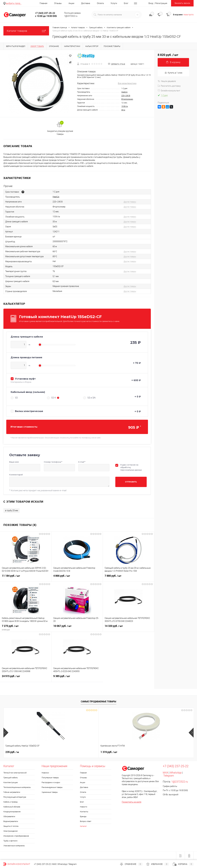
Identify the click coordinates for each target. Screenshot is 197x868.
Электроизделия (10, 831)
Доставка (86, 3)
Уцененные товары (50, 792)
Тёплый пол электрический (15, 773)
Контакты (84, 812)
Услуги (114, 3)
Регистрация (161, 3)
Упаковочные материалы (14, 846)
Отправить (131, 482)
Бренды (83, 816)
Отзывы (58, 3)
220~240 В (126, 96)
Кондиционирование (12, 812)
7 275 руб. (26, 628)
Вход (151, 3)
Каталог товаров (26, 31)
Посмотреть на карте (131, 802)
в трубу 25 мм (12, 510)
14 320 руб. (128, 628)
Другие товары (130, 202)
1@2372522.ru (180, 782)
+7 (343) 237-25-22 (42, 864)
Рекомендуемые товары (52, 787)
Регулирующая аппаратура (15, 797)
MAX (165, 773)
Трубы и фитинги (10, 841)
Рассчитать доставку (169, 86)
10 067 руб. (77, 628)
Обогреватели (9, 816)
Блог (126, 3)
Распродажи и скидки (51, 782)
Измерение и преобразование (16, 836)
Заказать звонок (182, 3)
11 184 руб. (26, 578)
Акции (71, 3)
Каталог (83, 826)
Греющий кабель (11, 778)
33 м (123, 110)
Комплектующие (11, 782)
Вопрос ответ (86, 821)
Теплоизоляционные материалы (17, 787)
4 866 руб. (77, 578)
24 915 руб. (26, 678)
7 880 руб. (128, 578)
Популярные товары (50, 778)
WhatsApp (176, 773)
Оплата (100, 3)
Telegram (169, 776)
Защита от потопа (11, 826)
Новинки (45, 773)
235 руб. (12, 752)
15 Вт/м (125, 106)
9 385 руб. (77, 678)
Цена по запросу (110, 752)
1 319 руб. (61, 752)
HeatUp (124, 92)
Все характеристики (127, 83)
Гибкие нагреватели (12, 792)
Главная (43, 3)
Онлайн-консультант (169, 91)
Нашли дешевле (167, 81)
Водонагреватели (11, 821)
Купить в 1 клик (173, 73)
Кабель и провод (10, 802)
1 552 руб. (156, 752)
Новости (84, 807)
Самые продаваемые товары (99, 701)
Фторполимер (127, 99)
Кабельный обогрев (12, 807)
